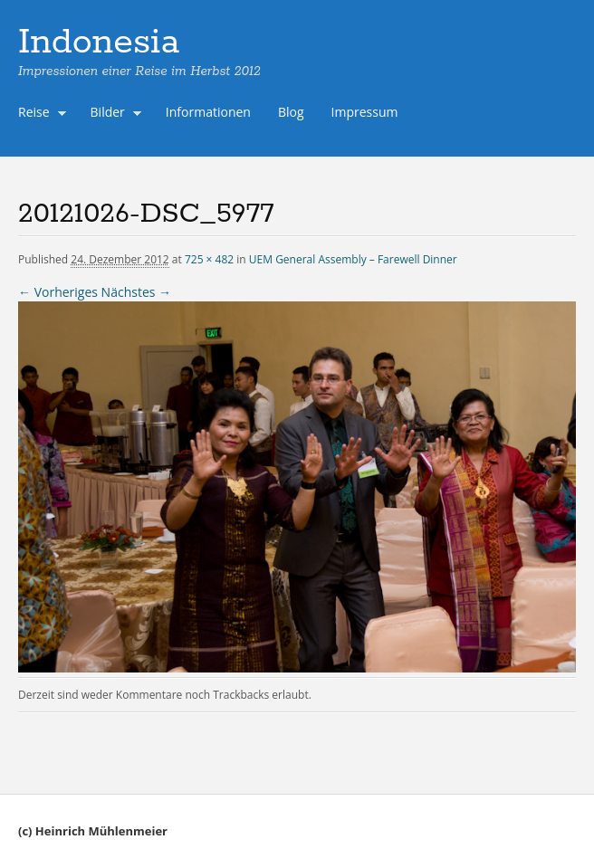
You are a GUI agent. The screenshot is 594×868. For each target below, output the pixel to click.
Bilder (112, 114)
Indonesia (99, 43)
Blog (291, 112)
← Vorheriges (58, 292)
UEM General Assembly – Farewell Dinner (353, 259)
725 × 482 (209, 259)
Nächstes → (136, 292)
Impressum (365, 112)
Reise (38, 114)
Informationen (208, 112)
